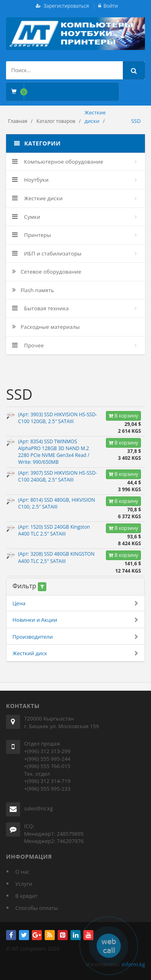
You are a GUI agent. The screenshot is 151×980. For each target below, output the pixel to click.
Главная (18, 121)
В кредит (27, 896)
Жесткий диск (75, 653)
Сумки (26, 217)
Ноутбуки (30, 180)
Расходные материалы (46, 327)
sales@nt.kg (39, 808)
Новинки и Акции (75, 620)
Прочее (28, 345)
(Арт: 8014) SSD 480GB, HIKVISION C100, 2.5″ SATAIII (57, 503)
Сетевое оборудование (47, 272)
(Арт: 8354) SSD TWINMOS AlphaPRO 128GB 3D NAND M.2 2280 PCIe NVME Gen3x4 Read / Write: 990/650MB (54, 452)
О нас (22, 872)
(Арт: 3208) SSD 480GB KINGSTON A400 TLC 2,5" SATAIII (56, 557)
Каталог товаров (56, 121)
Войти (111, 6)
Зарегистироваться (66, 6)
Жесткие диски (37, 198)
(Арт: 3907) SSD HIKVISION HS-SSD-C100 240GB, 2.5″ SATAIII (58, 476)
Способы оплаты (37, 908)
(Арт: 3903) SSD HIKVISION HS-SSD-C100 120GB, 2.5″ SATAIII (58, 418)
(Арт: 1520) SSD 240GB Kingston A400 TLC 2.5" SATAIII (54, 530)
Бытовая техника (40, 308)
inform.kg (133, 964)
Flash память (33, 290)
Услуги (24, 884)
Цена (75, 603)
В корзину (123, 416)
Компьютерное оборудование (58, 162)
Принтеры (32, 235)
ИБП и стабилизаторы (47, 253)
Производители (75, 637)
